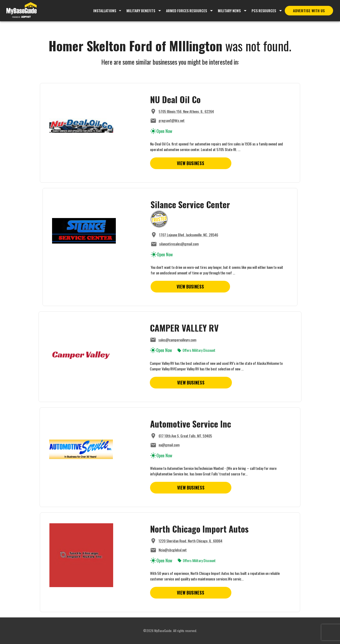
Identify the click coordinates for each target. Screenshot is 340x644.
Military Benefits (141, 11)
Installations (108, 11)
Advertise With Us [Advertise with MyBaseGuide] (309, 11)
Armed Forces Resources (186, 11)
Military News (229, 11)
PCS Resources (264, 11)
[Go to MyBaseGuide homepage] (22, 11)
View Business (191, 163)
